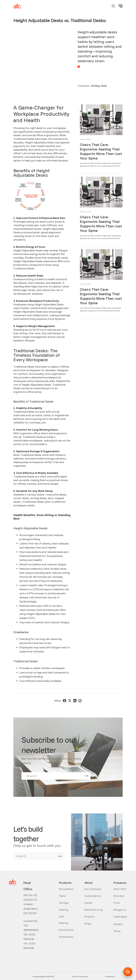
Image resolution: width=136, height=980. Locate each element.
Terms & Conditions (80, 969)
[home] (17, 6)
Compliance (110, 969)
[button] (121, 6)
